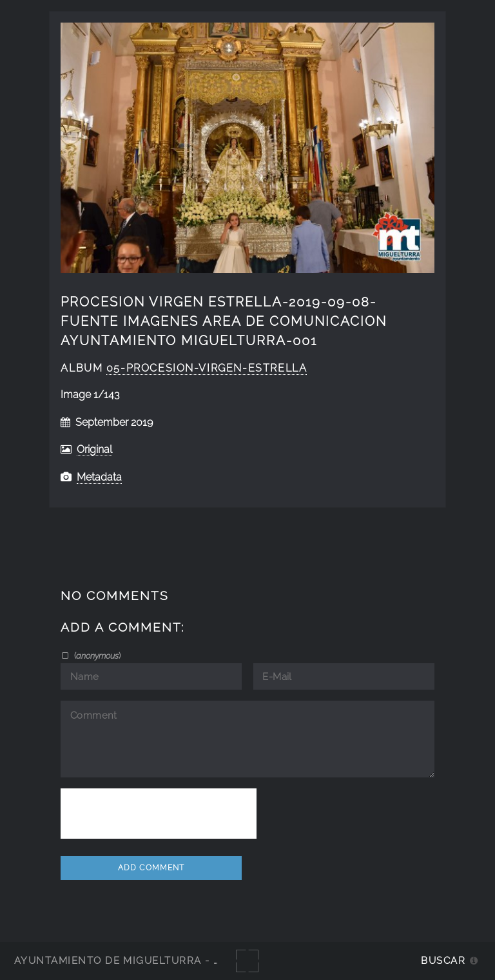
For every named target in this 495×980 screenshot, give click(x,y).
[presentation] (159, 814)
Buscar (443, 960)
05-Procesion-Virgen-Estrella (207, 368)
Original (94, 449)
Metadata (99, 477)
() (96, 655)
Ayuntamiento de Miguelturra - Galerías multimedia (177, 960)
